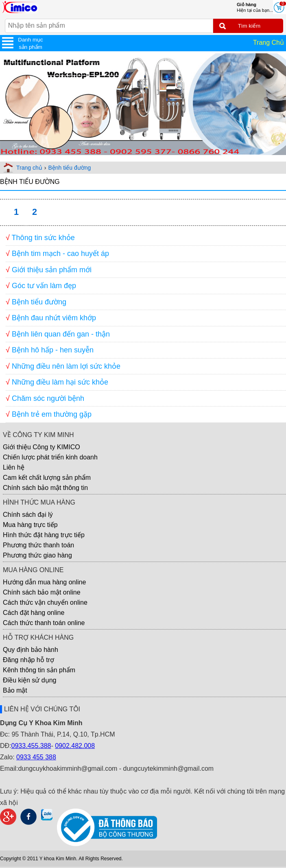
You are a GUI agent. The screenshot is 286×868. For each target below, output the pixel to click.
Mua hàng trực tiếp (30, 525)
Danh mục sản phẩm (30, 43)
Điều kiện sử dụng (30, 680)
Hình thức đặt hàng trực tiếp (44, 535)
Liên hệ (14, 467)
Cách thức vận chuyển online (45, 602)
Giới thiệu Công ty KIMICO (41, 447)
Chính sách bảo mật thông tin (45, 488)
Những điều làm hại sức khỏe (60, 382)
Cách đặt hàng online (34, 613)
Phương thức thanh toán (38, 545)
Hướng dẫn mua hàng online (44, 582)
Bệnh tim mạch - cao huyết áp (60, 254)
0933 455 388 (36, 757)
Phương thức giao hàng (37, 555)
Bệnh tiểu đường (69, 168)
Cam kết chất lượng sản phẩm (47, 478)
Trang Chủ (269, 43)
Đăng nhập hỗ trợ (28, 660)
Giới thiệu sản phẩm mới (52, 270)
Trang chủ (29, 168)
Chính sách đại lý (28, 515)
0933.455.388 (31, 746)
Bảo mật (15, 690)
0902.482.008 (75, 746)
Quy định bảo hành (31, 650)
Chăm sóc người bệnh (48, 398)
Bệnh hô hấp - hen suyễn (53, 350)
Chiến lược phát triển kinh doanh (50, 457)
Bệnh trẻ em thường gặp (52, 414)
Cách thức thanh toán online (44, 623)
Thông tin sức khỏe (43, 238)
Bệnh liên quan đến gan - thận (61, 334)
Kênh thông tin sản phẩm (39, 670)
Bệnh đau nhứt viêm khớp (54, 318)
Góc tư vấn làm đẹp (44, 286)
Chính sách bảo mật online (42, 592)
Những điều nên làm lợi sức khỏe (66, 366)
